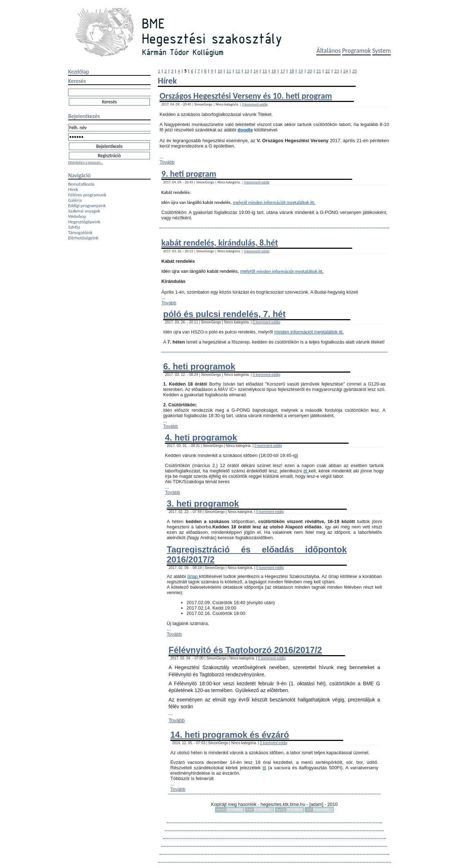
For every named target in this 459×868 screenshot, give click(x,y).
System (382, 51)
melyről (240, 202)
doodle (245, 130)
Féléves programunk (87, 195)
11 (229, 71)
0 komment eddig (255, 104)
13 (247, 71)
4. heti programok (201, 437)
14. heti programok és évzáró (230, 735)
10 (220, 71)
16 (274, 71)
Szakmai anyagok (84, 211)
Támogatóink (80, 232)
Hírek (73, 189)
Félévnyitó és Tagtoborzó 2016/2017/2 (245, 650)
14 (255, 71)
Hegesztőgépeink (84, 222)
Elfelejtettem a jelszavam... (86, 162)
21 (319, 71)
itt (306, 471)
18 (292, 71)
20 (310, 71)
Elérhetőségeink (83, 238)
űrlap (193, 576)
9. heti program (189, 174)
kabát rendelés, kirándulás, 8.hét (220, 242)
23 (337, 71)
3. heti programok (203, 503)
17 (283, 71)
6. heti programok (199, 366)
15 (265, 71)
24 (346, 71)
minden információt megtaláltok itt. (282, 202)
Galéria (75, 200)
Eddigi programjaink (87, 206)
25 (354, 71)
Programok (356, 51)
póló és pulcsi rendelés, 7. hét (224, 314)
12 (238, 71)
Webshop (77, 216)
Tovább (167, 162)
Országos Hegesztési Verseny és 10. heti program (246, 96)
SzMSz (74, 227)
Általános (328, 51)
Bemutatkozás (81, 184)
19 (301, 71)
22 (328, 71)
